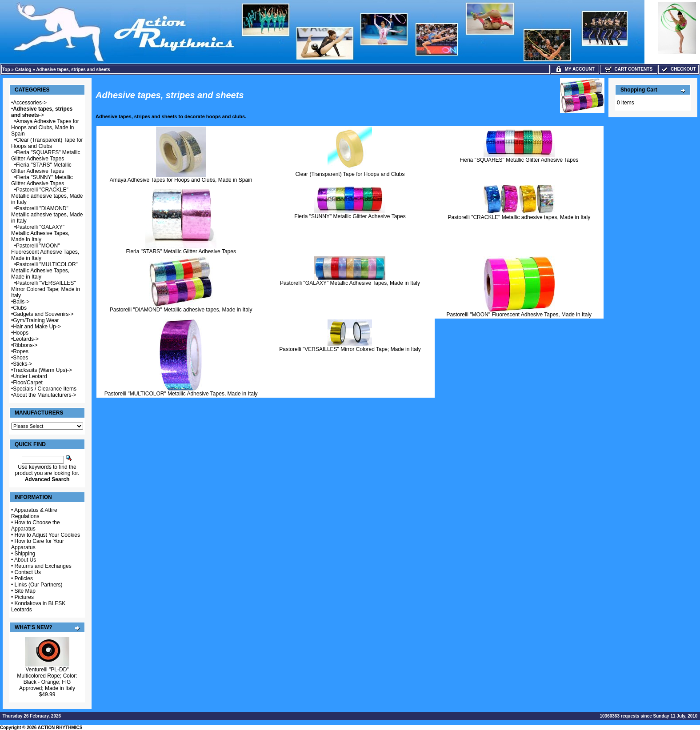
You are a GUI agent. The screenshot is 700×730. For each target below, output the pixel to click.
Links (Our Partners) (39, 585)
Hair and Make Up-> (37, 327)
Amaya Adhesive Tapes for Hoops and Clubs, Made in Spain (45, 128)
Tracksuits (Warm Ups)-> (42, 370)
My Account (575, 69)
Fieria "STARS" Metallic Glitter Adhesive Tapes (41, 168)
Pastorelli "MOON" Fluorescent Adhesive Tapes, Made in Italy (45, 252)
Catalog (23, 70)
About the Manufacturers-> (44, 395)
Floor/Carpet (28, 383)
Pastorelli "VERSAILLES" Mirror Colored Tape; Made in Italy (46, 289)
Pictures (24, 597)
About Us (25, 560)
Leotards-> (26, 339)
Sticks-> (22, 364)
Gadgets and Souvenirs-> (43, 314)
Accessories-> (30, 103)
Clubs (20, 308)
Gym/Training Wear (36, 320)
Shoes (20, 358)
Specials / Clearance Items (45, 389)
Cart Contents (629, 69)
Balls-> (21, 302)
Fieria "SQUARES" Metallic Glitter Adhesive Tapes (46, 156)
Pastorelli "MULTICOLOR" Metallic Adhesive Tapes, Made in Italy (44, 271)
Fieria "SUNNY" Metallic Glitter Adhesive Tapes (42, 180)
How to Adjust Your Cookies (47, 535)
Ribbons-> (25, 345)
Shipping (25, 554)
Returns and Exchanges (43, 566)
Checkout (678, 69)
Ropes (21, 351)
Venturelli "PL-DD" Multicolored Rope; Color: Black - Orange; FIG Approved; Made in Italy (47, 679)
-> (42, 112)
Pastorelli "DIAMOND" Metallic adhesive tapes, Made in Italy (47, 215)
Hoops (21, 333)
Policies (24, 578)
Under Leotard (30, 376)
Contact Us (28, 572)
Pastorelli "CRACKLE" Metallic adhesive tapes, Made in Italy (47, 196)
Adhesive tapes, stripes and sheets (73, 70)
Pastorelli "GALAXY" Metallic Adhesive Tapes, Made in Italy (40, 233)
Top (6, 70)
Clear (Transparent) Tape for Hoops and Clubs (47, 143)
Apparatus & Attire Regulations (34, 513)
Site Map (25, 591)
